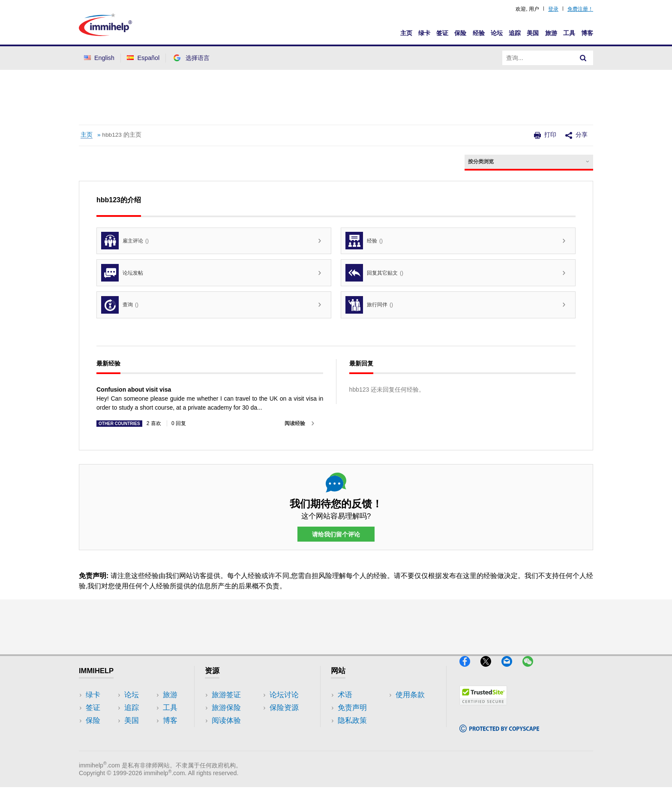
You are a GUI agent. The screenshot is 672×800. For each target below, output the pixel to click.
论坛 (497, 33)
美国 (533, 33)
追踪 (515, 33)
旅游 (551, 33)
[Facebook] (470, 670)
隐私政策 (352, 721)
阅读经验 (295, 423)
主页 (406, 33)
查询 (120, 305)
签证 (442, 33)
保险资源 (226, 746)
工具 (569, 33)
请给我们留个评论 (336, 534)
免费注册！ (580, 9)
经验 (479, 33)
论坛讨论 (226, 733)
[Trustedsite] (483, 709)
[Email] (512, 670)
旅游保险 (226, 708)
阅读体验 (226, 721)
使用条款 (352, 733)
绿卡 (424, 33)
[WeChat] (532, 670)
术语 (345, 695)
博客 (587, 33)
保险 (460, 33)
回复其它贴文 (374, 273)
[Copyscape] (499, 736)
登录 (553, 9)
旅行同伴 (369, 305)
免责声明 (352, 708)
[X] (491, 670)
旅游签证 (226, 695)
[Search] (583, 58)
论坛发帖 (122, 273)
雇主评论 (125, 241)
